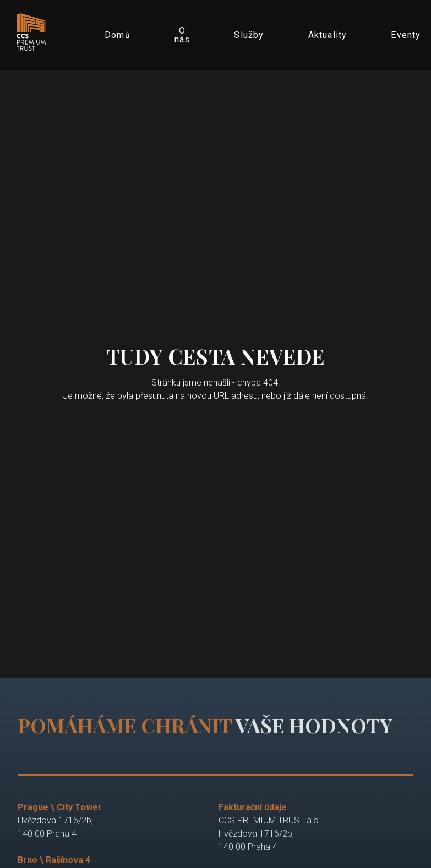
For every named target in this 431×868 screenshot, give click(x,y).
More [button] (377, 35)
